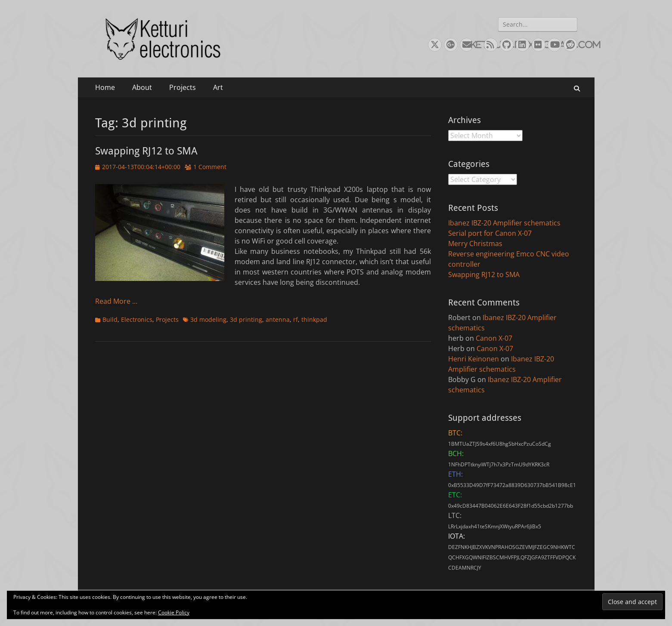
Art (218, 87)
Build (110, 319)
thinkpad (314, 319)
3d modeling (208, 319)
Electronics (137, 319)
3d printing (246, 319)
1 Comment (210, 167)
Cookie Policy (174, 612)
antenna (278, 319)
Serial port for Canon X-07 (490, 233)
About (142, 87)
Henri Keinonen (474, 359)
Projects (183, 87)
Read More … (116, 301)
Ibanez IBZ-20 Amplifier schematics (504, 223)
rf (296, 319)
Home (105, 87)
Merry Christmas (475, 244)
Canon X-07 (494, 338)
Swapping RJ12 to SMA (146, 151)
